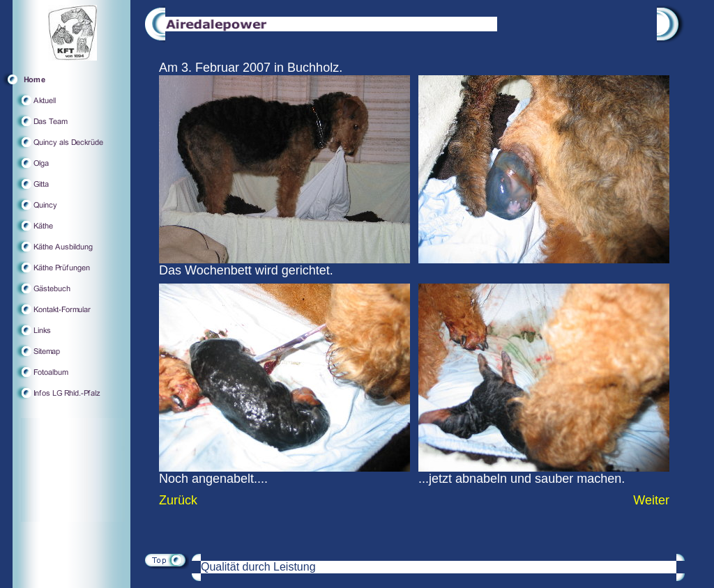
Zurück (178, 500)
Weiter (651, 500)
